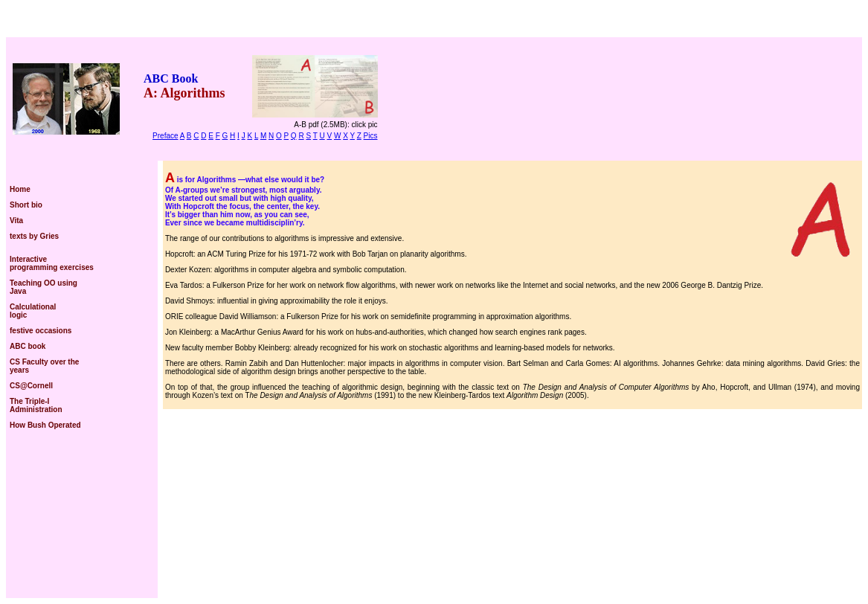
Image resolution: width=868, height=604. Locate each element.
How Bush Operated (45, 425)
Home (20, 189)
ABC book (28, 346)
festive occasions (41, 331)
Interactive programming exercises (52, 263)
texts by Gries (34, 236)
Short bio (26, 205)
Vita (16, 221)
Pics (371, 136)
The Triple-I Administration (36, 405)
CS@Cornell (31, 386)
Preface (165, 136)
